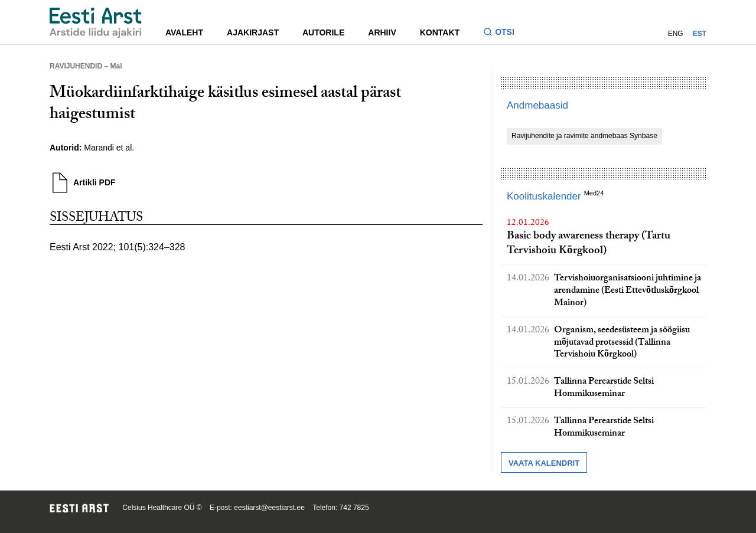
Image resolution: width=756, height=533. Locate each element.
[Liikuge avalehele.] (96, 23)
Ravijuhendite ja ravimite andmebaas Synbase (584, 136)
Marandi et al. (109, 148)
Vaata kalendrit (544, 463)
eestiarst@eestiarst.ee (269, 508)
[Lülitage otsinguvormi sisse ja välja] (504, 33)
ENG (676, 34)
